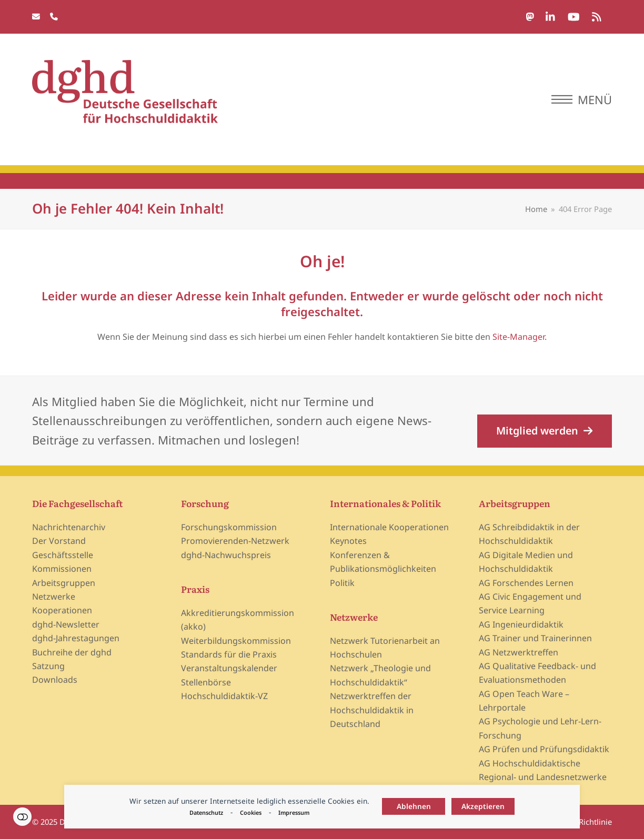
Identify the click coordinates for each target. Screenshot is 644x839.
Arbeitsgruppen (64, 583)
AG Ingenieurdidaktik (521, 624)
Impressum (294, 812)
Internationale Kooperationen (389, 527)
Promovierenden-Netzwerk (235, 541)
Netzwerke (54, 597)
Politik (342, 583)
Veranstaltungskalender (229, 668)
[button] (582, 99)
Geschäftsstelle (63, 555)
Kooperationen (62, 610)
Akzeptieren (483, 806)
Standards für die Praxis (229, 654)
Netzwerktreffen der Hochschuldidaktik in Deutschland (372, 710)
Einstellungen (22, 817)
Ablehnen (414, 806)
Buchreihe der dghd (72, 652)
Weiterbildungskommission (236, 641)
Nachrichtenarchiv (69, 527)
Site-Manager (519, 337)
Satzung (48, 666)
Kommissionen (62, 569)
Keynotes (348, 541)
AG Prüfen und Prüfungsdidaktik (544, 749)
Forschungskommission (229, 527)
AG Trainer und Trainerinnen (535, 638)
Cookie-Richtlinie (582, 822)
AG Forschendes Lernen (526, 583)
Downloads (55, 680)
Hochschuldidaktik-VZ (224, 696)
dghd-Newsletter (66, 624)
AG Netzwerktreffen (519, 652)
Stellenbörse (206, 682)
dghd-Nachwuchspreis (226, 555)
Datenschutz (206, 812)
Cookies (251, 812)
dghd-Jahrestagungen (76, 638)
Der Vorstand (59, 541)
